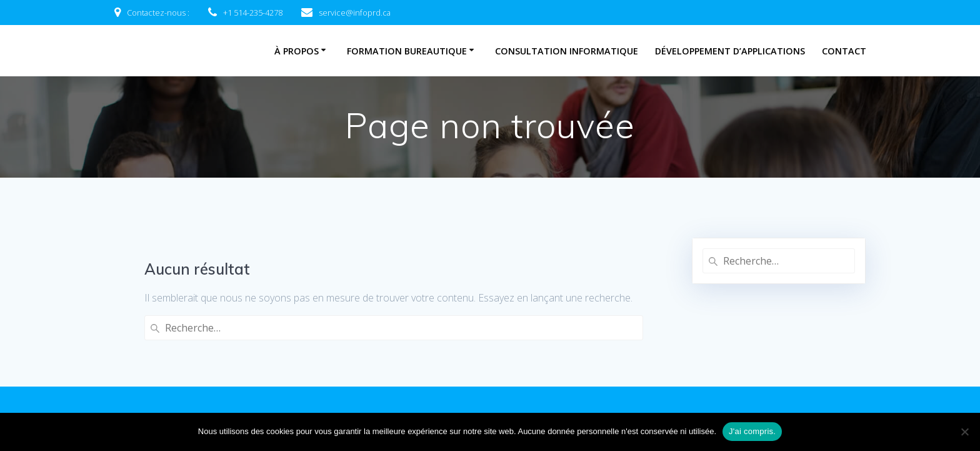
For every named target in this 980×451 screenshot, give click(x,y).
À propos (297, 51)
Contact (844, 51)
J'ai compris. (752, 431)
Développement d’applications (730, 51)
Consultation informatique (567, 51)
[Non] (964, 432)
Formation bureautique (407, 51)
